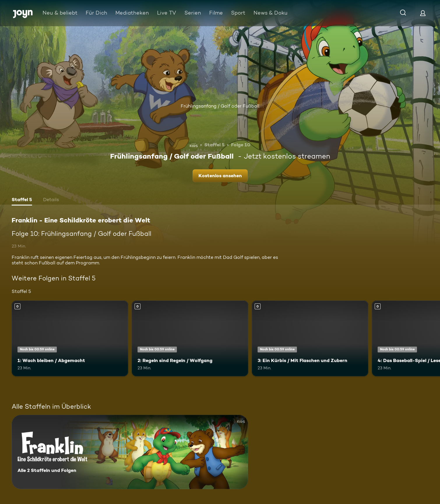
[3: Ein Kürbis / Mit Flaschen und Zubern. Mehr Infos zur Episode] (310, 338)
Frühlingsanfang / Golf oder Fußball (220, 106)
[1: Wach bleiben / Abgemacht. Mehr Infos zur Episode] (70, 338)
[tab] (22, 200)
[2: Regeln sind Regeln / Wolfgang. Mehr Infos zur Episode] (190, 338)
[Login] (423, 13)
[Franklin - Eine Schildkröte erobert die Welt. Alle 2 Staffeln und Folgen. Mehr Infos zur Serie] (130, 452)
